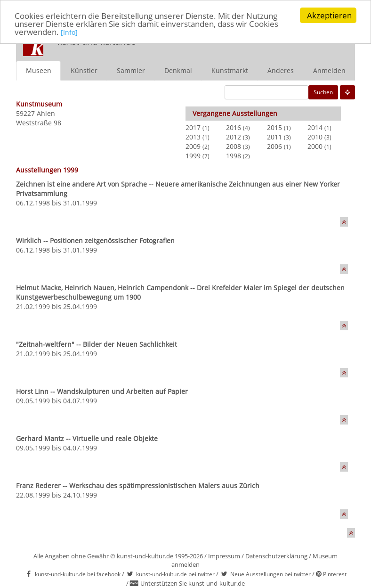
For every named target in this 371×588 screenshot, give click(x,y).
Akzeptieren (329, 15)
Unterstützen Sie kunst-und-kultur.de (193, 583)
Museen (39, 70)
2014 (315, 127)
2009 (193, 146)
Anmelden (329, 70)
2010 (315, 137)
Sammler (131, 70)
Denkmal (178, 70)
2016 (234, 127)
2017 (193, 127)
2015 (274, 127)
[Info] (69, 32)
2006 (274, 146)
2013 (193, 137)
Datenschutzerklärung (276, 556)
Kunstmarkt (230, 70)
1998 (234, 156)
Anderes (281, 70)
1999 (193, 156)
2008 (234, 146)
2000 (315, 146)
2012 (234, 137)
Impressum (224, 556)
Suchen (323, 92)
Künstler (84, 70)
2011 (274, 137)
